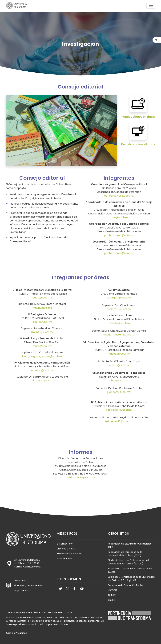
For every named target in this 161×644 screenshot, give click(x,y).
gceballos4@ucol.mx (119, 410)
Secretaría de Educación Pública (126, 585)
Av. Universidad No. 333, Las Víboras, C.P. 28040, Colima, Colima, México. (27, 563)
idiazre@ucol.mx (42, 322)
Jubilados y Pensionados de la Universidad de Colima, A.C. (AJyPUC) (131, 579)
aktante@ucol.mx (119, 323)
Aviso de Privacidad (16, 633)
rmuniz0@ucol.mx (42, 332)
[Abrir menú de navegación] (151, 5)
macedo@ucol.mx (119, 354)
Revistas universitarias (138, 144)
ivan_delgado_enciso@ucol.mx (42, 356)
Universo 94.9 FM (66, 549)
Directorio (20, 581)
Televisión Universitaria (69, 554)
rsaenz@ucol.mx (42, 298)
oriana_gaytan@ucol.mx (119, 335)
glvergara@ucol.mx (119, 298)
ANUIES (112, 600)
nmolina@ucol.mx (42, 370)
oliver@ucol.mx (119, 381)
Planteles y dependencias (28, 585)
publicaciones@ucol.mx (119, 235)
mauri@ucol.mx (42, 308)
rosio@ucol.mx (119, 217)
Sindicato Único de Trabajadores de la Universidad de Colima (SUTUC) (129, 562)
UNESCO (113, 590)
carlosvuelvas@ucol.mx (119, 196)
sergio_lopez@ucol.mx (42, 381)
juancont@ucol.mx (119, 392)
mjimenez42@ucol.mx (119, 421)
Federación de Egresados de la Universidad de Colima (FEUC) (125, 554)
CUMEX (112, 595)
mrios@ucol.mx (42, 346)
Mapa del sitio (22, 590)
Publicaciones (64, 559)
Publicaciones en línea (138, 117)
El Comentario (65, 544)
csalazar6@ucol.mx (119, 309)
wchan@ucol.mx (119, 365)
